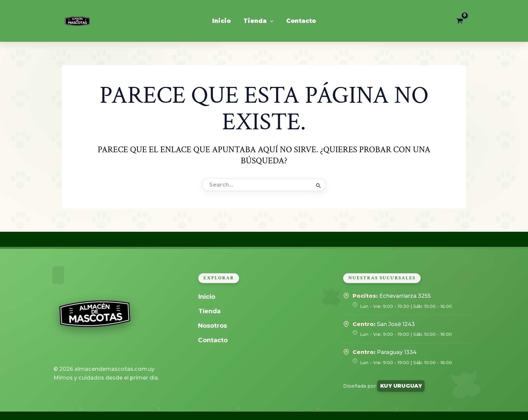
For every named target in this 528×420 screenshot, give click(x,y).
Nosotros (214, 326)
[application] (270, 21)
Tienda (210, 311)
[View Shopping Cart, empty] (460, 21)
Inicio (208, 297)
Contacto (214, 340)
